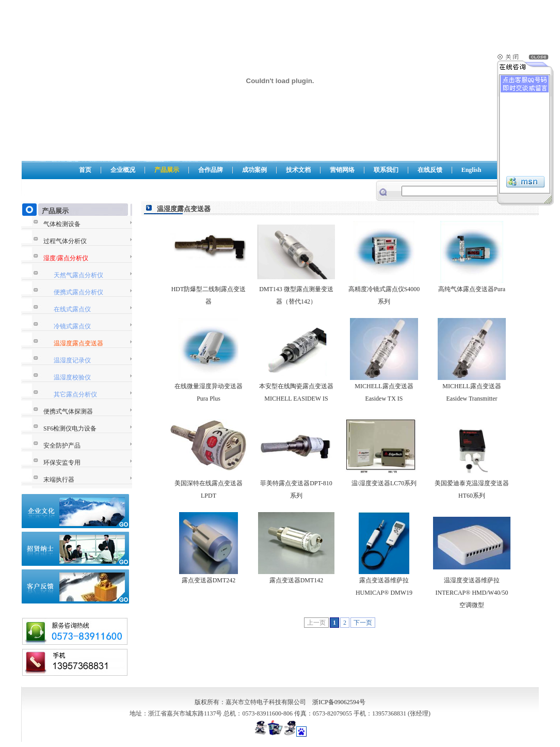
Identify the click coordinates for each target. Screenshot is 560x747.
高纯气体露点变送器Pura (472, 289)
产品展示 (167, 170)
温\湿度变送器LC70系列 (384, 483)
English (471, 170)
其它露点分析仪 (75, 394)
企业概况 (123, 170)
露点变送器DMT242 (209, 580)
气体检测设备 (62, 224)
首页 (85, 170)
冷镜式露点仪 (72, 326)
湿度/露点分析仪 (66, 258)
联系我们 (386, 170)
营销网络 (342, 170)
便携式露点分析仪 (78, 292)
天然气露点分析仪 (78, 275)
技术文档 (298, 170)
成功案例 (254, 170)
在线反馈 (430, 170)
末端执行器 (59, 480)
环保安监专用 (62, 463)
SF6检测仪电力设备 (70, 428)
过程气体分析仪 (65, 241)
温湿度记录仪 (72, 360)
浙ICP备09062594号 (339, 702)
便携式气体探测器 (68, 411)
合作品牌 (211, 170)
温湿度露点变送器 (78, 343)
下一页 (363, 623)
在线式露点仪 (72, 309)
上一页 (316, 623)
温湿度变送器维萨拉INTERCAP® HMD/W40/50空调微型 (472, 593)
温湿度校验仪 (72, 377)
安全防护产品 (62, 446)
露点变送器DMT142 (297, 580)
